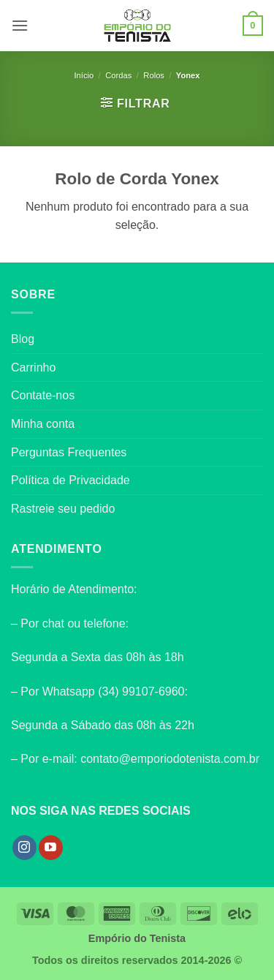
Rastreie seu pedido (63, 509)
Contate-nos (43, 395)
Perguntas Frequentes (69, 452)
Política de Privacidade (71, 480)
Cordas (118, 75)
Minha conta (43, 424)
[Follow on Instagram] (24, 848)
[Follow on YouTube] (51, 848)
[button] (20, 25)
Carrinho (33, 367)
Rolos (154, 75)
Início (84, 75)
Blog (23, 339)
